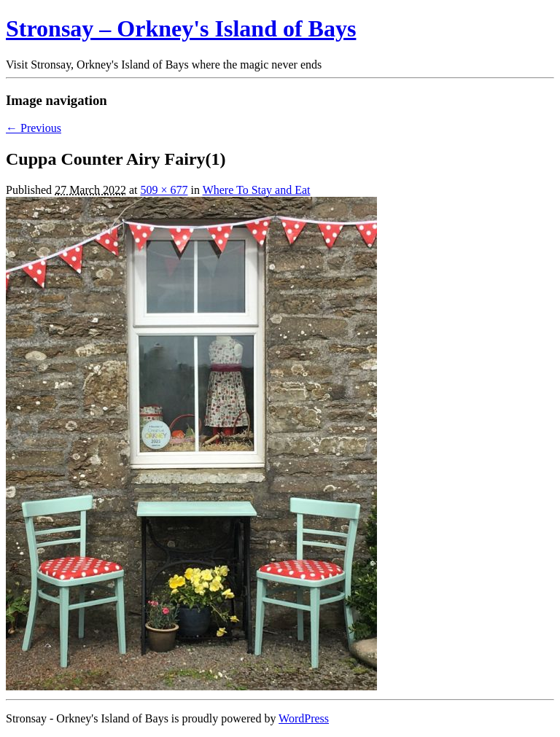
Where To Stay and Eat (257, 190)
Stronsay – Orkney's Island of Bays (181, 28)
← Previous (34, 128)
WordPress (304, 718)
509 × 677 (164, 190)
